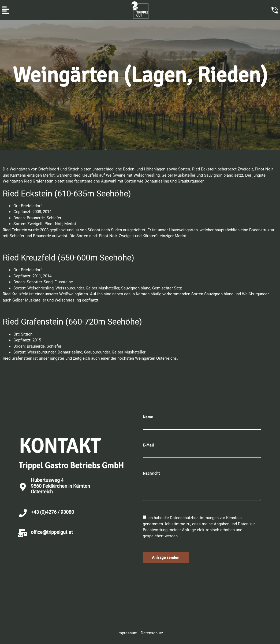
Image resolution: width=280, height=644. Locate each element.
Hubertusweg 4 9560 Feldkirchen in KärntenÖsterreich (60, 486)
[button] (5, 10)
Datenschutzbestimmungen (195, 518)
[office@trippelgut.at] (23, 533)
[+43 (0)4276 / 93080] (23, 513)
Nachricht (151, 473)
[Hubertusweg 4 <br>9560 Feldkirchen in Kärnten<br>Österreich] (23, 487)
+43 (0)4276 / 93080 (52, 512)
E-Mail (148, 445)
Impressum (127, 633)
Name (148, 417)
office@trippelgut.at (52, 532)
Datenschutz (152, 633)
